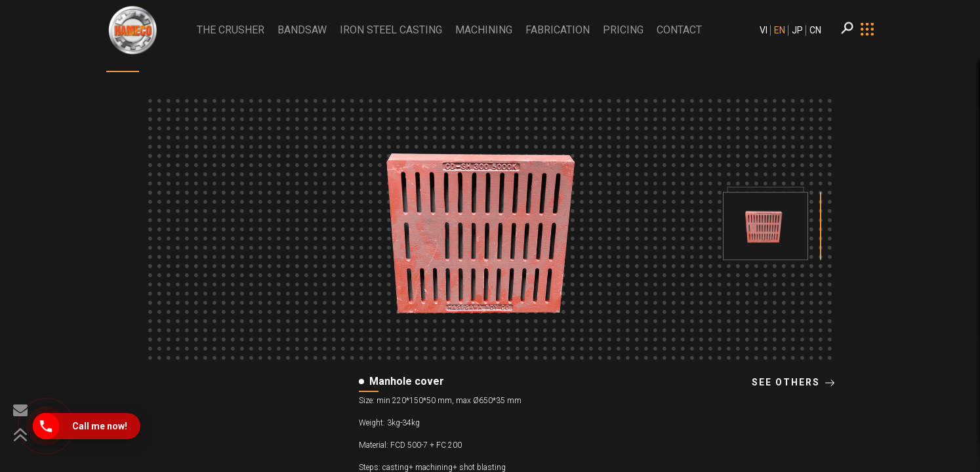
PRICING (623, 30)
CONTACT (679, 30)
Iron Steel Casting (391, 30)
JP (797, 30)
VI (764, 30)
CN (815, 30)
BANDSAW (302, 30)
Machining (484, 30)
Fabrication (558, 30)
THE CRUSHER (231, 30)
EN (780, 30)
